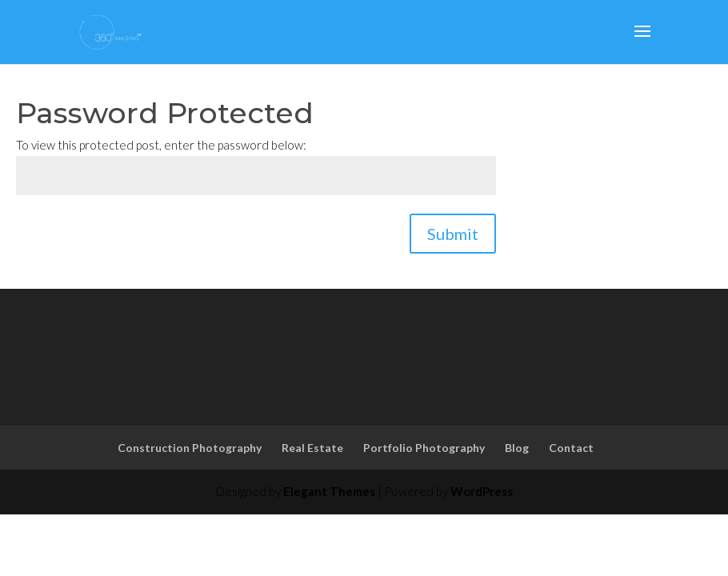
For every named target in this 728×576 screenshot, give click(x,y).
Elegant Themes (329, 491)
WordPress (482, 491)
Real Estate (312, 448)
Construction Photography (190, 448)
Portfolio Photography (424, 448)
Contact (571, 448)
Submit (453, 234)
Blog (517, 448)
